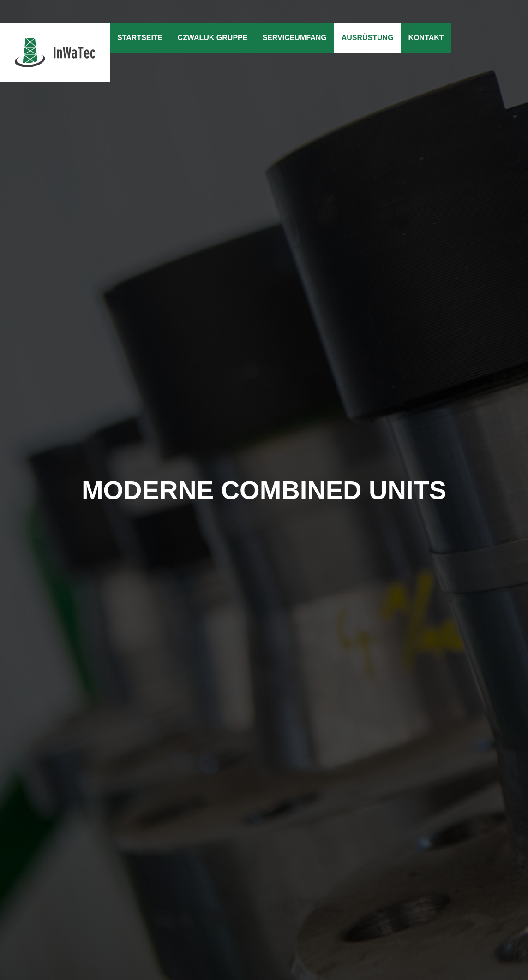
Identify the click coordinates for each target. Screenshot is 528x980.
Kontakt (426, 38)
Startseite (140, 38)
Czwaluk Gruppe (212, 38)
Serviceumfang (294, 38)
